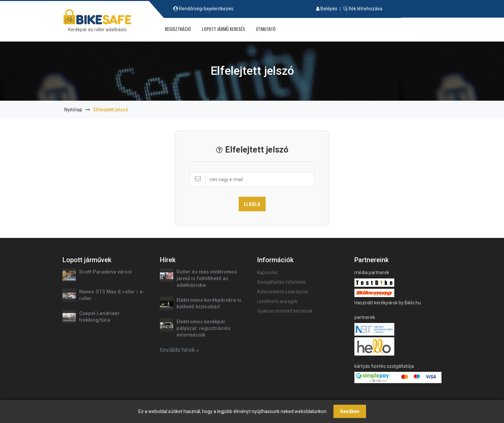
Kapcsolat (267, 272)
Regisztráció (178, 29)
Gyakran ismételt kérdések (285, 311)
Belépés (329, 9)
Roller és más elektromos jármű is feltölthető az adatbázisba (207, 278)
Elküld (252, 204)
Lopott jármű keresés (223, 29)
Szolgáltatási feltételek (281, 282)
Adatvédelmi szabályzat (283, 292)
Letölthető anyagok (277, 301)
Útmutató (266, 29)
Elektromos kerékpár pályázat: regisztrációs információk (203, 328)
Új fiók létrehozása (363, 9)
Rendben (350, 411)
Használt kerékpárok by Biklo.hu (388, 303)
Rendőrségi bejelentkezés (206, 9)
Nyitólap (73, 110)
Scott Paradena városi (105, 272)
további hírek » (180, 350)
